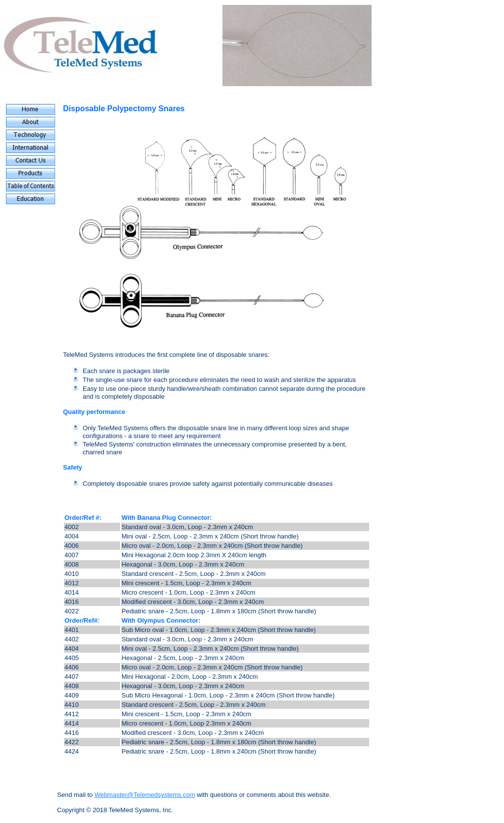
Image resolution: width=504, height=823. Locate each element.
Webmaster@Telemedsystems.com (145, 795)
